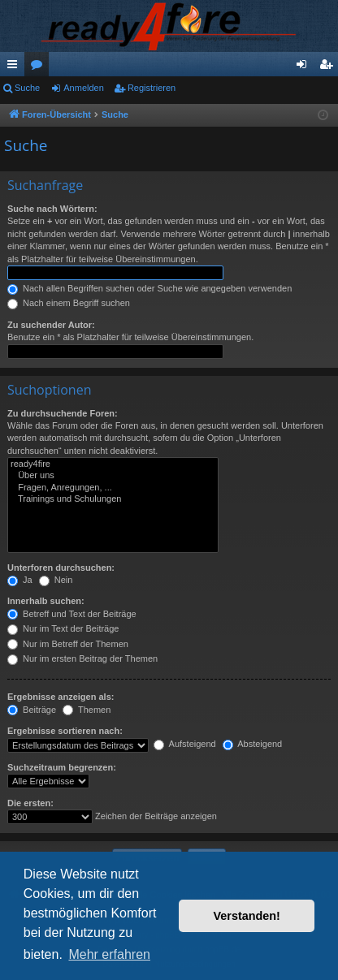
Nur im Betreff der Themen (68, 644)
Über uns (113, 476)
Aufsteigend (185, 744)
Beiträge (32, 710)
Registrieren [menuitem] (329, 67)
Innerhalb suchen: (46, 601)
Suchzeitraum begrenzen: (62, 767)
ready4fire (113, 464)
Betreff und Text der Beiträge (72, 614)
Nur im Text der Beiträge (63, 628)
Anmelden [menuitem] (305, 67)
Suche (27, 88)
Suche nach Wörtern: (52, 209)
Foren (40, 67)
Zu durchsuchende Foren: (63, 413)
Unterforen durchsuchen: (61, 568)
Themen (87, 710)
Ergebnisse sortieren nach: (65, 731)
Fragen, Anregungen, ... (113, 488)
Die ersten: (30, 803)
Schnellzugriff (15, 67)
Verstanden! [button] (247, 916)
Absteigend (253, 744)
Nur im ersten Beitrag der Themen (82, 658)
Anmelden (84, 88)
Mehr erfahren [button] (109, 954)
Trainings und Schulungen (113, 499)
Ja (20, 580)
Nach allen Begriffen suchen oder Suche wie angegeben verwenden (149, 288)
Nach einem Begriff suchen (69, 303)
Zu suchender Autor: (51, 325)
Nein (56, 580)
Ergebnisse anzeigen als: (61, 697)
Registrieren (152, 88)
